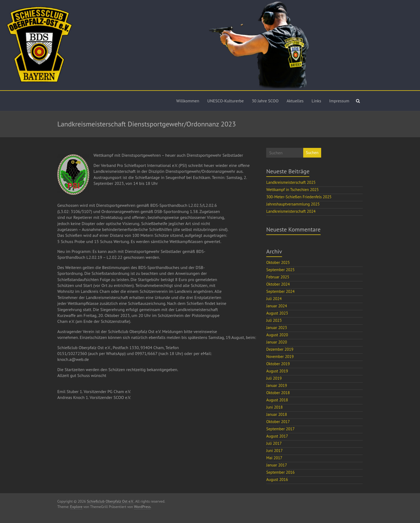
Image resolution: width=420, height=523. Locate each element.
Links (316, 101)
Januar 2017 (277, 465)
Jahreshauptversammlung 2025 (293, 204)
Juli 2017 (274, 443)
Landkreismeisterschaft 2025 (291, 182)
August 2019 (277, 371)
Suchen (312, 153)
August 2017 (277, 436)
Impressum (339, 101)
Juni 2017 (274, 451)
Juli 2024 (274, 299)
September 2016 (280, 472)
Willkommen (188, 101)
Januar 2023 (277, 328)
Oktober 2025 (278, 262)
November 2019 (280, 356)
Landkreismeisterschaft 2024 (291, 211)
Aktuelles (295, 101)
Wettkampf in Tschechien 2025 (292, 190)
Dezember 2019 (280, 349)
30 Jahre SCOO (265, 101)
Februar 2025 (278, 277)
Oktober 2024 (278, 284)
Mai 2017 (274, 458)
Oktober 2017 (278, 422)
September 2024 (280, 291)
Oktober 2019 (278, 364)
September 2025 (280, 270)
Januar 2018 (277, 414)
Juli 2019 (274, 378)
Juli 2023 (274, 320)
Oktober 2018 (278, 393)
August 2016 (277, 479)
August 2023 (277, 313)
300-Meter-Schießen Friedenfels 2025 (299, 197)
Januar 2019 (277, 385)
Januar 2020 (277, 342)
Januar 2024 (277, 306)
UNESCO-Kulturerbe (226, 101)
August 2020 (277, 335)
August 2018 (277, 400)
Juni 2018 (274, 407)
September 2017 (280, 429)
